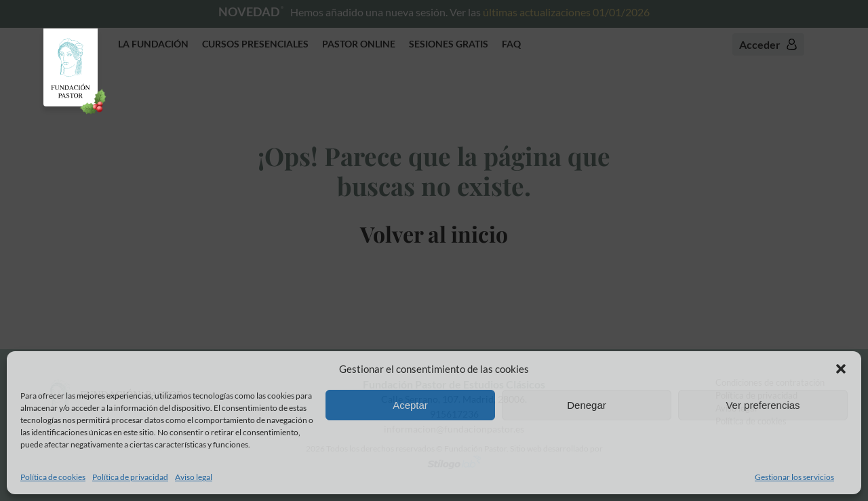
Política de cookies (53, 477)
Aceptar (410, 405)
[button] (841, 369)
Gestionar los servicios (794, 477)
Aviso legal (194, 477)
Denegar (587, 405)
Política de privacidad (130, 477)
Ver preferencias (763, 405)
